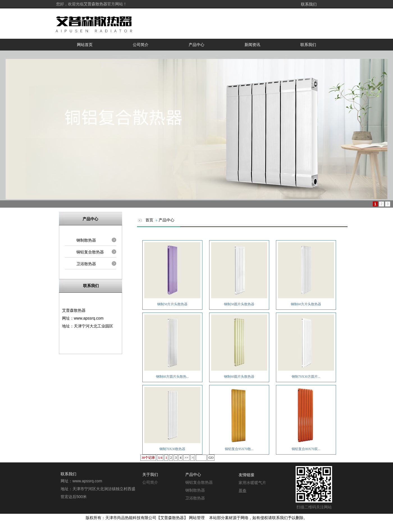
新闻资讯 (252, 45)
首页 (149, 220)
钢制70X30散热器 (172, 449)
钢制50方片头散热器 (172, 304)
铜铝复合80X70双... (306, 449)
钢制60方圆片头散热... (172, 377)
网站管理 (197, 518)
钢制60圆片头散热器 (239, 377)
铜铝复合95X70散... (239, 449)
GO (211, 458)
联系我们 (309, 4)
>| (193, 458)
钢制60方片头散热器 (306, 304)
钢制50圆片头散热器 (239, 304)
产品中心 (196, 45)
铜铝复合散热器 (90, 252)
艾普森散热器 (172, 518)
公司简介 (141, 45)
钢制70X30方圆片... (306, 377)
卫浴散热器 (86, 264)
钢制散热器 (86, 240)
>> (186, 458)
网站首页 (85, 45)
